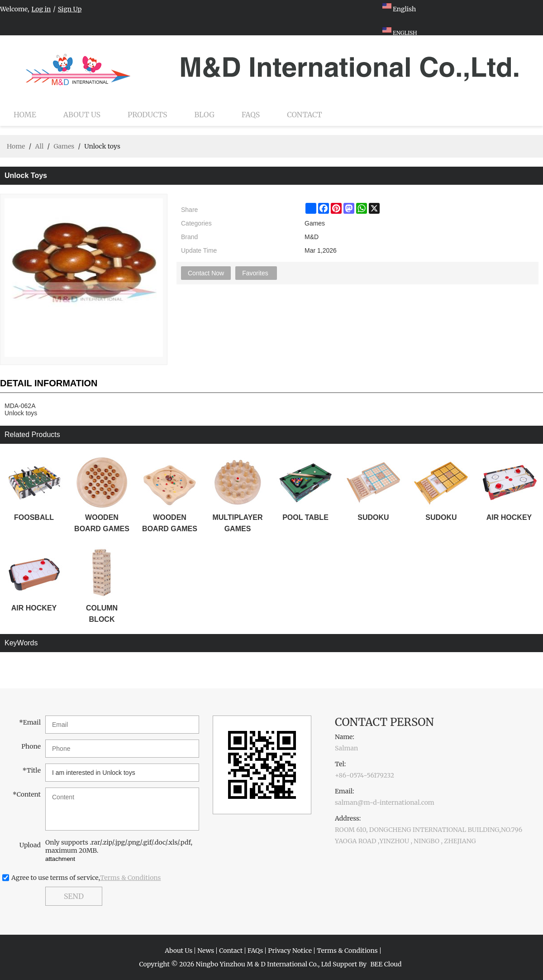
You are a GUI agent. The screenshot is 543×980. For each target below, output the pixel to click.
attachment (60, 859)
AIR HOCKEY (509, 517)
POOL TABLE (305, 517)
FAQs (251, 115)
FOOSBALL (34, 517)
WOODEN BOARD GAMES (102, 523)
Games (64, 146)
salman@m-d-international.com (385, 802)
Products (147, 115)
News (206, 951)
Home (25, 115)
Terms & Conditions (131, 878)
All (39, 146)
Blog (205, 115)
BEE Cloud (386, 964)
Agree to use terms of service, (86, 878)
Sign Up (70, 9)
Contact (305, 115)
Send (74, 896)
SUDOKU (373, 517)
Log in (41, 9)
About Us (82, 115)
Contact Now (206, 273)
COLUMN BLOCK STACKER (102, 615)
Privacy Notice (290, 951)
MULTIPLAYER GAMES (237, 523)
